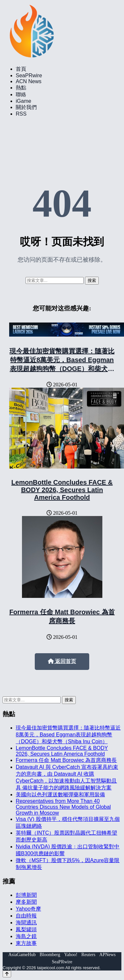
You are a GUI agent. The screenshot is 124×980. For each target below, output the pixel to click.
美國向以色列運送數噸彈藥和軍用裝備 (60, 795)
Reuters (88, 955)
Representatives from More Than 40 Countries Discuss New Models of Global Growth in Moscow (63, 807)
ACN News (29, 81)
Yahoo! (71, 955)
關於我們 (26, 107)
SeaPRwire (29, 75)
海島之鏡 (26, 936)
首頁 (21, 69)
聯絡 (21, 94)
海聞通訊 (26, 923)
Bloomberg (50, 955)
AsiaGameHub (22, 955)
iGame (23, 101)
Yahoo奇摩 (28, 909)
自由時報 (26, 916)
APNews (108, 955)
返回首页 (62, 661)
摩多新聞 (26, 902)
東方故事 (26, 943)
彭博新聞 (26, 895)
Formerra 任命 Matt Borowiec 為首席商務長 (66, 760)
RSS (21, 114)
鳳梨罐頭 (26, 929)
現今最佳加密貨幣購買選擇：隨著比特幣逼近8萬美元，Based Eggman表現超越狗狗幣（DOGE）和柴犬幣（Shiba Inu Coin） (68, 735)
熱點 (21, 88)
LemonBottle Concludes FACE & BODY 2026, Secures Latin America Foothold (62, 490)
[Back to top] (7, 974)
